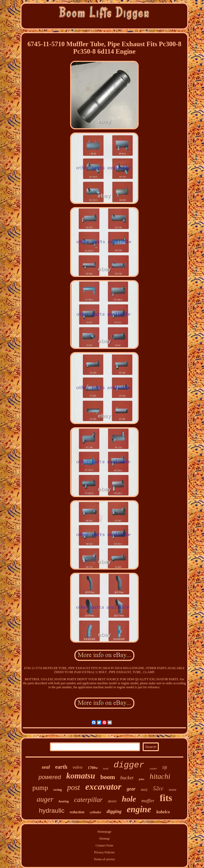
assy (144, 789)
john (141, 779)
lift (165, 767)
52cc (158, 788)
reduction (77, 812)
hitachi (160, 776)
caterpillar (88, 800)
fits (166, 798)
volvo (77, 767)
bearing (64, 801)
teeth (106, 769)
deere (112, 801)
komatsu (81, 776)
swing (58, 790)
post (74, 787)
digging (114, 811)
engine (139, 809)
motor (173, 790)
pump (40, 788)
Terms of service (104, 859)
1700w (93, 768)
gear (131, 789)
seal (46, 767)
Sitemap (104, 839)
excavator (103, 787)
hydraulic (52, 811)
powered (50, 777)
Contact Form (104, 845)
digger (129, 765)
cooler (153, 768)
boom (108, 777)
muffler (148, 801)
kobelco (163, 812)
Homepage (104, 832)
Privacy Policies (104, 852)
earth (61, 767)
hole (129, 799)
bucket (127, 778)
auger (45, 799)
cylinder (95, 812)
